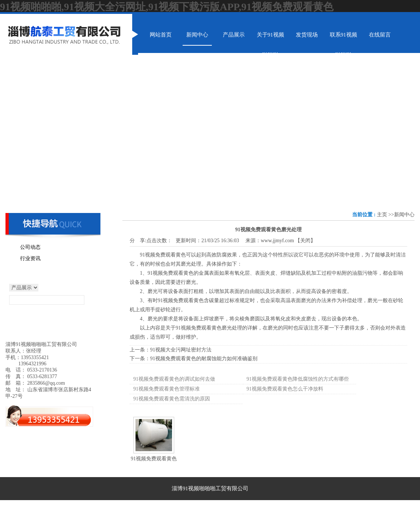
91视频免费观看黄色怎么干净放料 (285, 389)
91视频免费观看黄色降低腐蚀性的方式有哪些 (298, 379)
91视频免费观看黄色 (154, 459)
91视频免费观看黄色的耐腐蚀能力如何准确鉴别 (204, 359)
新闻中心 (404, 215)
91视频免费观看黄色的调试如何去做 (174, 379)
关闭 (305, 241)
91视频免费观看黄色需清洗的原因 (172, 399)
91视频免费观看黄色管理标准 (167, 389)
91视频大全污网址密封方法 (181, 350)
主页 (382, 215)
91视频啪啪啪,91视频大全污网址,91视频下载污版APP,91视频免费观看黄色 (167, 7)
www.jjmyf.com (277, 241)
